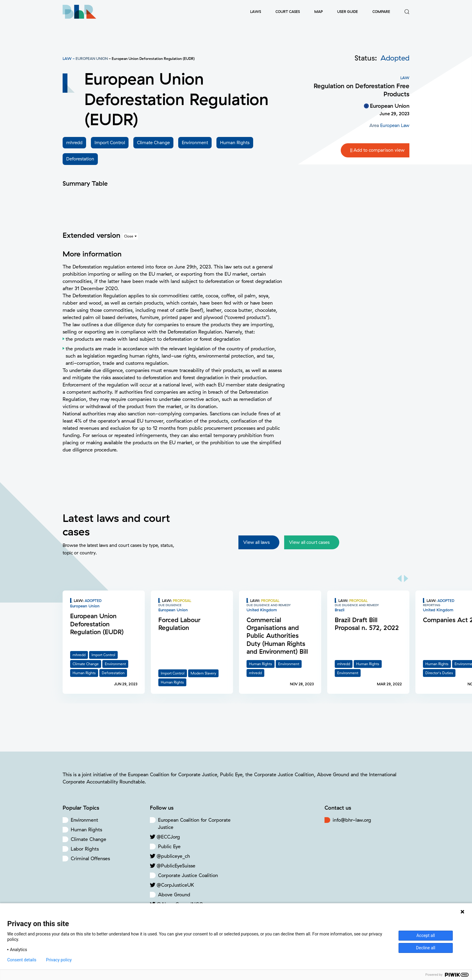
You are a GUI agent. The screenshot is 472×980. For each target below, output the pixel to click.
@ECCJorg (168, 837)
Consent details (22, 960)
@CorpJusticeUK (175, 885)
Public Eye (169, 846)
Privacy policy (59, 960)
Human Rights (86, 830)
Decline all (426, 948)
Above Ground (174, 895)
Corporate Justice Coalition (188, 875)
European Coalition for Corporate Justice (194, 823)
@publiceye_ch (173, 856)
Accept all (426, 935)
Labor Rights (85, 849)
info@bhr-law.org (352, 820)
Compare (381, 12)
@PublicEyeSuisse (176, 866)
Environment (84, 820)
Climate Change (88, 839)
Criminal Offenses (90, 858)
